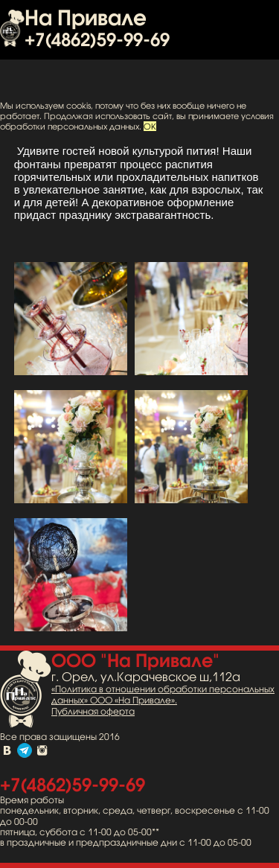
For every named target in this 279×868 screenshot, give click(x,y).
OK (150, 126)
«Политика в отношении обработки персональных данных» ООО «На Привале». (163, 695)
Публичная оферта (93, 712)
